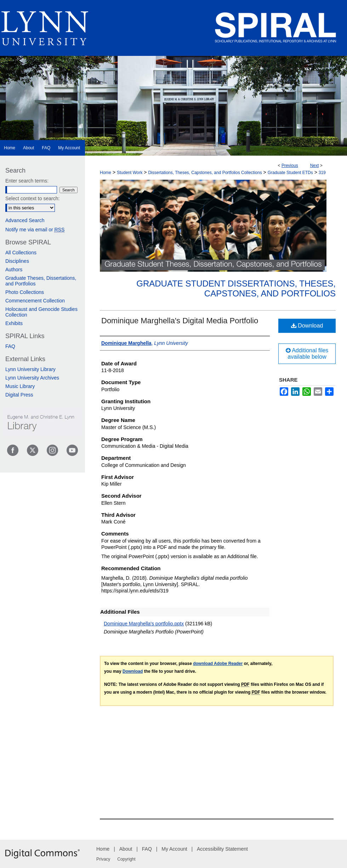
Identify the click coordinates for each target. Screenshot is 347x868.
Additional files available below (307, 354)
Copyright (126, 859)
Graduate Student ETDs (290, 173)
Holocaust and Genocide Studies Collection (41, 312)
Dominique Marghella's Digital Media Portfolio (180, 321)
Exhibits (14, 323)
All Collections (21, 253)
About (126, 849)
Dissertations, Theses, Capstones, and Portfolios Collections (205, 173)
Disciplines (17, 261)
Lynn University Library (30, 369)
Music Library (20, 386)
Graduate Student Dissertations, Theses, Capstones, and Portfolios (236, 289)
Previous (290, 166)
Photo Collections (25, 292)
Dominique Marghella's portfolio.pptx (144, 624)
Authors (14, 270)
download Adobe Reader (218, 664)
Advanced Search (25, 220)
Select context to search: (32, 198)
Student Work (130, 173)
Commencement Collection (35, 301)
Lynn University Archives (32, 378)
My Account (174, 849)
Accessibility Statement (222, 849)
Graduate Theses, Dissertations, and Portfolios (41, 281)
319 (322, 173)
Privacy (103, 859)
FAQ (10, 346)
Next (315, 166)
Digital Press (19, 395)
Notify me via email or (35, 230)
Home (106, 173)
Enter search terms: (27, 181)
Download (307, 326)
